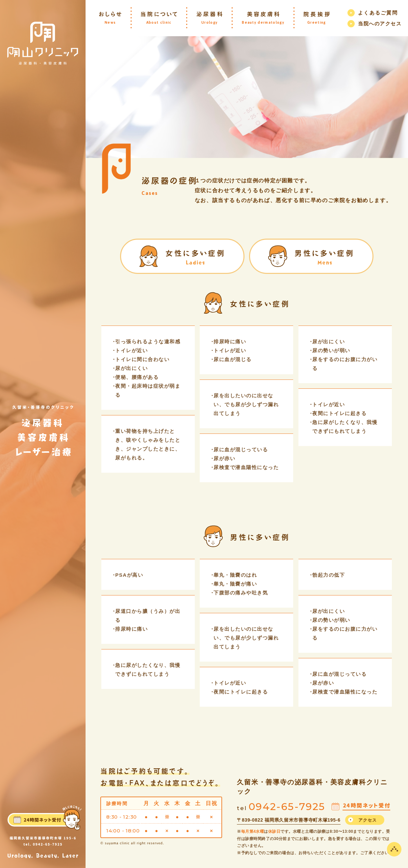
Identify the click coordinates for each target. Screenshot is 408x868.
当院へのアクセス (380, 24)
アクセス (368, 820)
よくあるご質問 (378, 13)
